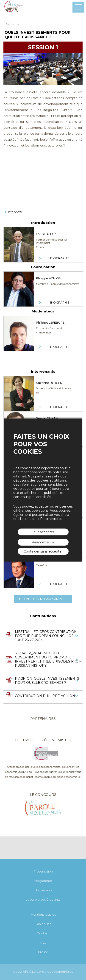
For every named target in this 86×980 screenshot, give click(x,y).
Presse (43, 952)
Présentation (43, 871)
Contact (43, 933)
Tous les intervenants (43, 599)
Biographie (60, 258)
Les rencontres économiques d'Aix (14, 7)
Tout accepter (43, 532)
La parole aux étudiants (43, 899)
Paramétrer (41, 542)
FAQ (43, 943)
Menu (78, 7)
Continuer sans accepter (43, 551)
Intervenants (43, 890)
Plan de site (43, 924)
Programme (43, 881)
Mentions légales (43, 914)
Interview (15, 212)
